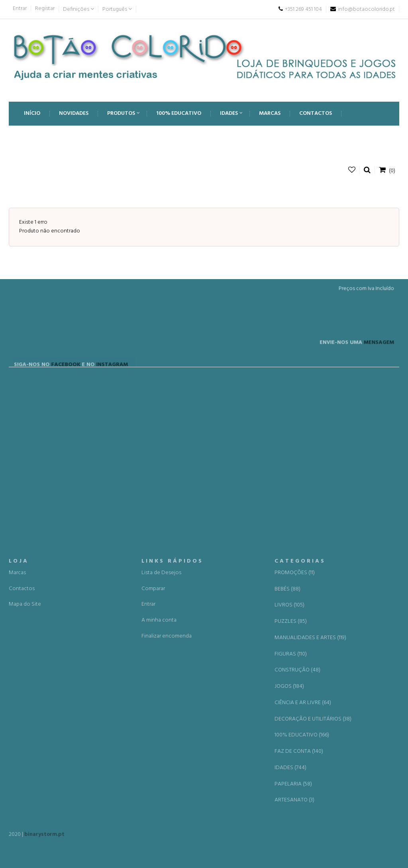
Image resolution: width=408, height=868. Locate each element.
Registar (45, 9)
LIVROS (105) (289, 764)
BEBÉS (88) (287, 748)
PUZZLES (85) (291, 780)
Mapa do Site (25, 763)
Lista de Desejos (161, 731)
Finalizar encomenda (167, 795)
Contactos (22, 747)
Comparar (153, 747)
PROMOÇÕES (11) (295, 732)
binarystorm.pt (44, 838)
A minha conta (159, 779)
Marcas (17, 731)
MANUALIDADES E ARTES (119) (310, 797)
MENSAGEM (367, 361)
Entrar (20, 9)
